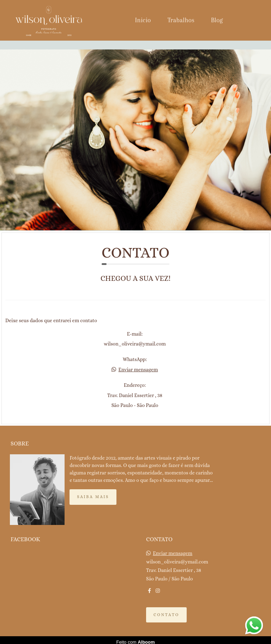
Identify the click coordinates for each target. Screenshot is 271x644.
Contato (166, 611)
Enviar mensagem (138, 370)
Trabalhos (181, 20)
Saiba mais (93, 493)
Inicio (143, 20)
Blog (217, 20)
